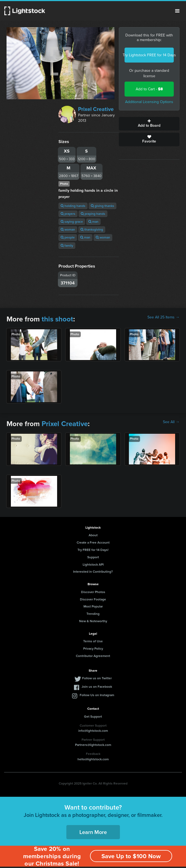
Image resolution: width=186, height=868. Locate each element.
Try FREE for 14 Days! (93, 550)
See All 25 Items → (163, 317)
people (68, 237)
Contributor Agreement (93, 656)
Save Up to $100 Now (131, 856)
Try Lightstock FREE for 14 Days (149, 55)
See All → (171, 422)
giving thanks (103, 206)
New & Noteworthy (93, 621)
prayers (68, 214)
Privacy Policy (93, 649)
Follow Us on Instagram (97, 695)
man (93, 222)
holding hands (73, 206)
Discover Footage (93, 599)
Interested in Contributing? (93, 572)
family (67, 246)
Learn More (93, 832)
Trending (93, 614)
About (93, 535)
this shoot (57, 319)
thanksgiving (92, 230)
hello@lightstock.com (93, 759)
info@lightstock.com (93, 731)
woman (68, 230)
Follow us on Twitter (97, 678)
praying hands (93, 214)
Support (93, 557)
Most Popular (93, 606)
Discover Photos (93, 592)
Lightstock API (93, 565)
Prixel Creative (96, 109)
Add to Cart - (149, 89)
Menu (177, 11)
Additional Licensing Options (149, 102)
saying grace (72, 222)
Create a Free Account (93, 542)
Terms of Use (93, 641)
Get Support (93, 717)
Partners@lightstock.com (93, 745)
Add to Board (149, 124)
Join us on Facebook (97, 687)
